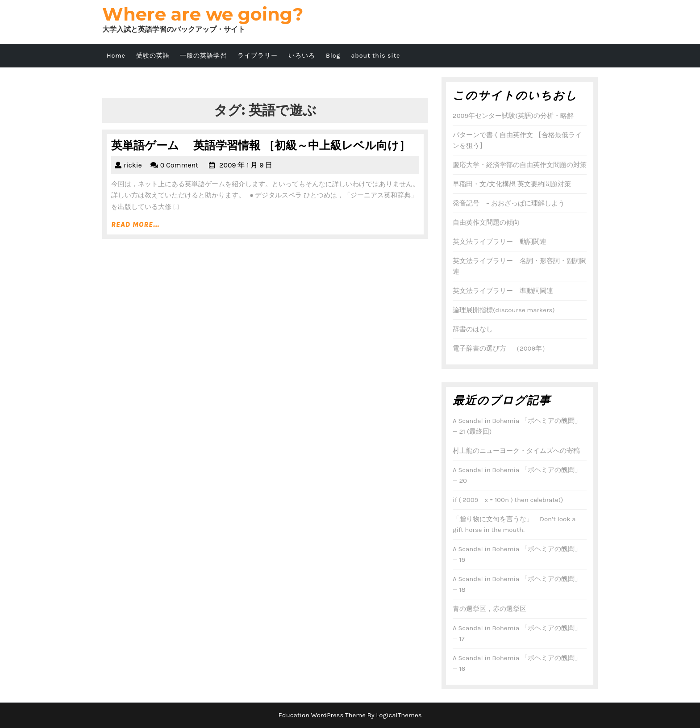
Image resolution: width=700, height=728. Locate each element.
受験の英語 (153, 56)
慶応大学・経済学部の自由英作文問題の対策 (520, 165)
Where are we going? (203, 14)
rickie (133, 165)
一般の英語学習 (203, 56)
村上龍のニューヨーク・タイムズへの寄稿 (516, 451)
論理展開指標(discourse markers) (504, 310)
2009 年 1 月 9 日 (246, 165)
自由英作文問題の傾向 (486, 222)
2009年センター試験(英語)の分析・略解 (513, 116)
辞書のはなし (473, 329)
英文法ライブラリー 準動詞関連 (503, 291)
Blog (333, 56)
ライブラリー (258, 56)
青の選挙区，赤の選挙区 (490, 609)
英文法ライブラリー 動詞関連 (500, 242)
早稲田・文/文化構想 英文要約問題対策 (512, 184)
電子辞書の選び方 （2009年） (501, 348)
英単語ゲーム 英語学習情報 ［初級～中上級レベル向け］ (261, 145)
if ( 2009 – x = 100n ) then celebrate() (508, 500)
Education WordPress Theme (322, 715)
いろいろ (302, 56)
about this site (375, 56)
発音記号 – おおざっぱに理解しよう (509, 203)
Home (116, 56)
